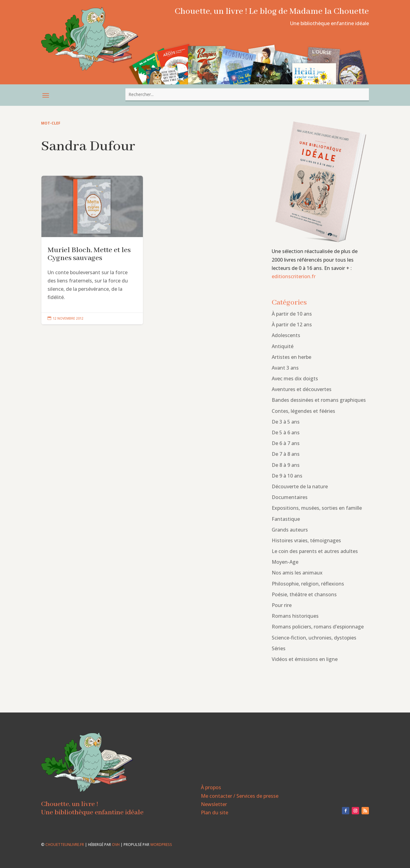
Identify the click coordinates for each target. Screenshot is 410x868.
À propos (211, 787)
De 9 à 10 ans (287, 476)
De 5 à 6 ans (286, 432)
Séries (279, 648)
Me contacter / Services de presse (240, 796)
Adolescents (286, 335)
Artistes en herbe (291, 357)
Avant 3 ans (285, 368)
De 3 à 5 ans (286, 422)
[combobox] (247, 94)
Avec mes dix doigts (295, 378)
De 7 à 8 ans (286, 454)
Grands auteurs (290, 530)
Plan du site (215, 812)
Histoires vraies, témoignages (306, 540)
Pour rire (282, 605)
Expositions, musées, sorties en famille (317, 508)
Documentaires (290, 497)
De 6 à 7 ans (286, 443)
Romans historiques (295, 616)
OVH (116, 845)
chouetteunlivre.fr (65, 845)
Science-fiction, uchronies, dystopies (314, 638)
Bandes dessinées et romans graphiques (319, 400)
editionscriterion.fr (294, 276)
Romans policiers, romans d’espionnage (318, 627)
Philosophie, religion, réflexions (308, 584)
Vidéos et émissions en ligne (305, 659)
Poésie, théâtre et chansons (304, 594)
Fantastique (286, 519)
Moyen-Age (285, 562)
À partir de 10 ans (292, 314)
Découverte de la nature (300, 486)
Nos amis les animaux (297, 573)
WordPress (161, 845)
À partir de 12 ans (292, 325)
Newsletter (214, 804)
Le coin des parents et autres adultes (315, 551)
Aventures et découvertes (302, 389)
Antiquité (283, 346)
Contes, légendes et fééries (303, 411)
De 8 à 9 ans (286, 465)
